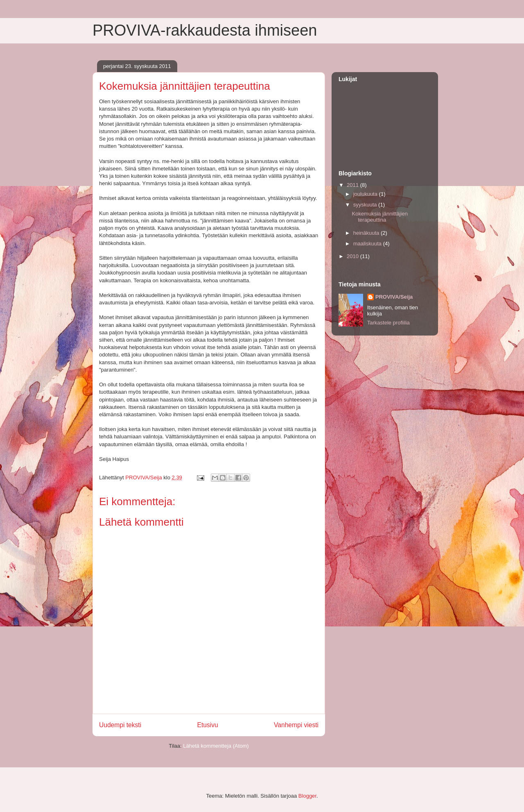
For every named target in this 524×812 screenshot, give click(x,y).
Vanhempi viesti (296, 725)
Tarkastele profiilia (388, 323)
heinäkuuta (367, 233)
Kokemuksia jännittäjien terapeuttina (380, 217)
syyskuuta (366, 205)
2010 (353, 256)
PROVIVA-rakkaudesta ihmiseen (205, 30)
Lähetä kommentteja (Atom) (216, 746)
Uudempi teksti (120, 725)
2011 (353, 185)
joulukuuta (366, 194)
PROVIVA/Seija (394, 297)
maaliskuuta (368, 244)
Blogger (307, 796)
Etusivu (208, 725)
